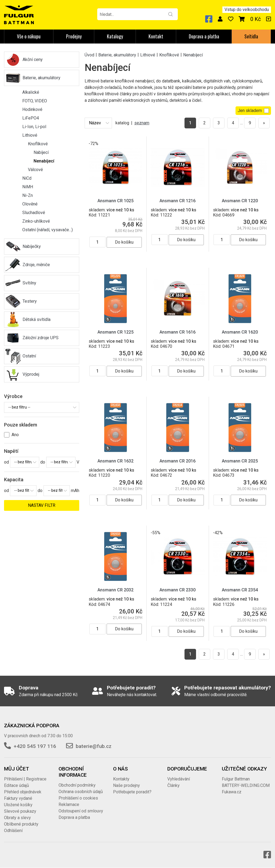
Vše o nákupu (29, 36)
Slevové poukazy (20, 811)
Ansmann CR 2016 (178, 461)
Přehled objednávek (23, 792)
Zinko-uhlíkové (36, 221)
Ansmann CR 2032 (115, 590)
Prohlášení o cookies (78, 798)
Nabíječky (32, 246)
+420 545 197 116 (35, 746)
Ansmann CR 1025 (115, 201)
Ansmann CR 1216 (178, 201)
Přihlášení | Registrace (25, 779)
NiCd (27, 178)
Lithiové (30, 135)
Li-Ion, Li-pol (34, 127)
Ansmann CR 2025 (240, 461)
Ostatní (29, 356)
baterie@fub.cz (94, 746)
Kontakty (121, 779)
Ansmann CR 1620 (240, 332)
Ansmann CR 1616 (178, 332)
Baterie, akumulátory (41, 78)
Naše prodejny (126, 785)
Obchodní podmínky (77, 785)
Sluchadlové (34, 213)
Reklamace (69, 804)
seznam (142, 123)
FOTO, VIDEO (35, 101)
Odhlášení (13, 831)
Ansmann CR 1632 (115, 461)
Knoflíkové (38, 144)
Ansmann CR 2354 (240, 590)
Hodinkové (32, 109)
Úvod (89, 55)
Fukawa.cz (232, 792)
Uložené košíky (18, 805)
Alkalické (31, 92)
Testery (30, 301)
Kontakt (156, 36)
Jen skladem (253, 111)
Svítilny (29, 283)
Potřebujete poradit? (132, 792)
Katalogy (115, 36)
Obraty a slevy (17, 818)
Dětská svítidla (37, 319)
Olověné (30, 204)
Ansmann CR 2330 (178, 590)
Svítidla (251, 36)
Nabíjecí (41, 152)
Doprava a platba (204, 36)
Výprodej (31, 374)
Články (173, 785)
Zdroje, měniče (36, 265)
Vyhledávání (179, 779)
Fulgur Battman (236, 779)
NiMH (28, 187)
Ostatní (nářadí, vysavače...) (48, 230)
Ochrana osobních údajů (81, 792)
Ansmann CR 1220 (240, 201)
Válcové (35, 170)
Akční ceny (33, 59)
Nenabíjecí (44, 161)
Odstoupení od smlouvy (81, 811)
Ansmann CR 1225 (115, 332)
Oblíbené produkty (21, 824)
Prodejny (74, 36)
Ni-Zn (28, 195)
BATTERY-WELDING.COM (246, 785)
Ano (15, 435)
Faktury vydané (18, 798)
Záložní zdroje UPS (41, 338)
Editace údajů (17, 785)
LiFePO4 (31, 118)
